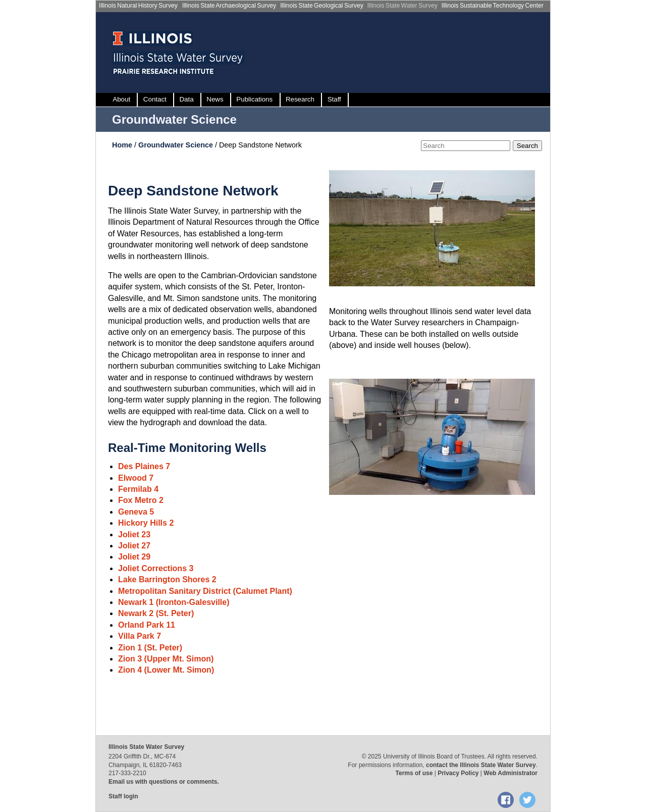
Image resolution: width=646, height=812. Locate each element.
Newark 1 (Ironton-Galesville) (174, 602)
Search (527, 146)
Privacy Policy (458, 773)
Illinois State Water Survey (402, 6)
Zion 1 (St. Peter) (150, 648)
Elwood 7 (136, 478)
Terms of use (414, 773)
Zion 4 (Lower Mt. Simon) (166, 670)
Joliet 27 (134, 546)
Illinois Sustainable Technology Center (493, 6)
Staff (334, 99)
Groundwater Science (174, 119)
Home (123, 145)
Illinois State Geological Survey (322, 6)
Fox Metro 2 (141, 500)
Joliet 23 (134, 535)
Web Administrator (510, 773)
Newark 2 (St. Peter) (156, 613)
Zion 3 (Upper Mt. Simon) (166, 659)
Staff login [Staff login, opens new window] (123, 796)
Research (300, 99)
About (121, 99)
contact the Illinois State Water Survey (481, 765)
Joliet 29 (134, 557)
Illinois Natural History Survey (138, 6)
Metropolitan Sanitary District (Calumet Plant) (205, 591)
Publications (254, 99)
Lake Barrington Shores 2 (167, 579)
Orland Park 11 (147, 625)
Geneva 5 (136, 512)
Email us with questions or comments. (164, 782)
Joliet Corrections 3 (156, 568)
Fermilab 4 (138, 489)
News (215, 99)
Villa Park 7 (140, 636)
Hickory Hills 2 (146, 523)
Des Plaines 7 (144, 466)
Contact (155, 99)
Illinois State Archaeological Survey (229, 6)
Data (186, 99)
